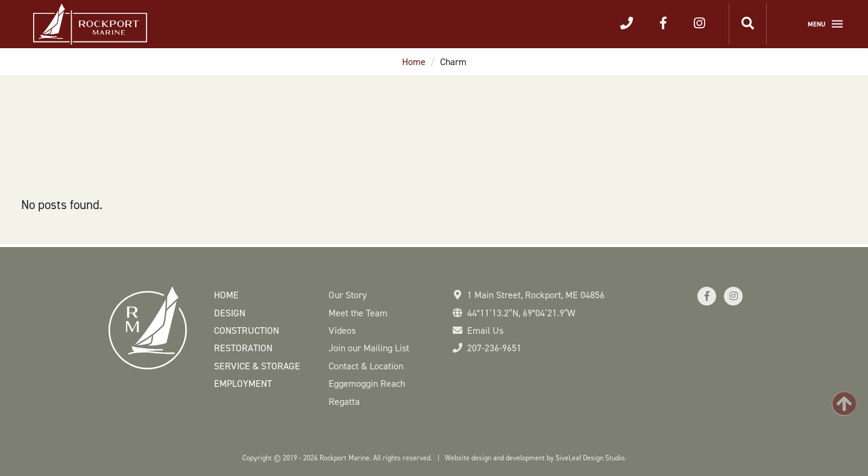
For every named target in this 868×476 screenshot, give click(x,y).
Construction (247, 330)
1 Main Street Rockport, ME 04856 (536, 295)
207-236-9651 (494, 348)
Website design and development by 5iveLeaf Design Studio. (536, 458)
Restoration (243, 348)
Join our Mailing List (369, 348)
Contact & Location (366, 366)
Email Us (485, 330)
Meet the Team (358, 313)
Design (230, 313)
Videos (342, 330)
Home (414, 62)
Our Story (348, 295)
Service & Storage (257, 366)
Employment (243, 384)
